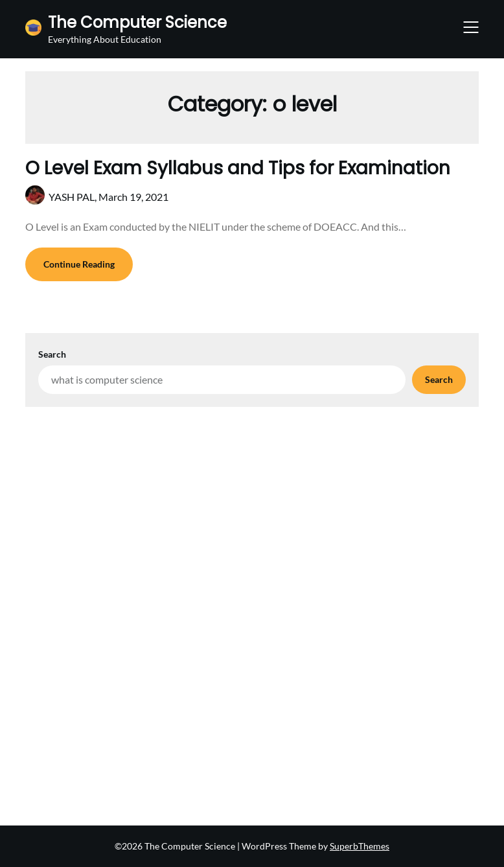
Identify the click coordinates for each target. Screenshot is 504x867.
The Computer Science (137, 22)
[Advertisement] (252, 504)
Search (52, 354)
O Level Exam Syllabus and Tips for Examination (238, 168)
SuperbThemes (360, 846)
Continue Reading (79, 264)
